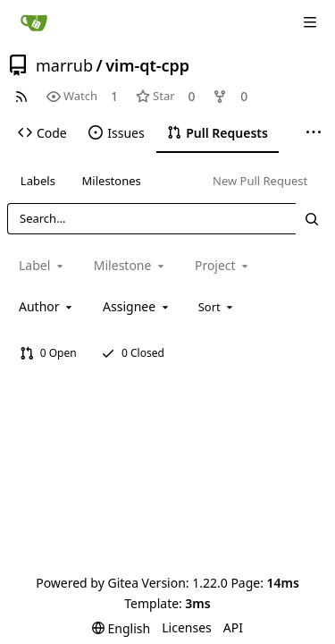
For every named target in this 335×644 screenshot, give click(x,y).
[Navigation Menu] (310, 22)
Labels (38, 181)
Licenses (187, 627)
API (233, 627)
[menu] (218, 307)
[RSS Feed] (21, 96)
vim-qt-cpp (147, 65)
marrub (64, 65)
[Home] (34, 22)
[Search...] (312, 219)
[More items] (314, 133)
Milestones (112, 181)
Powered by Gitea (87, 583)
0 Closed (133, 353)
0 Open (48, 353)
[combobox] (47, 306)
